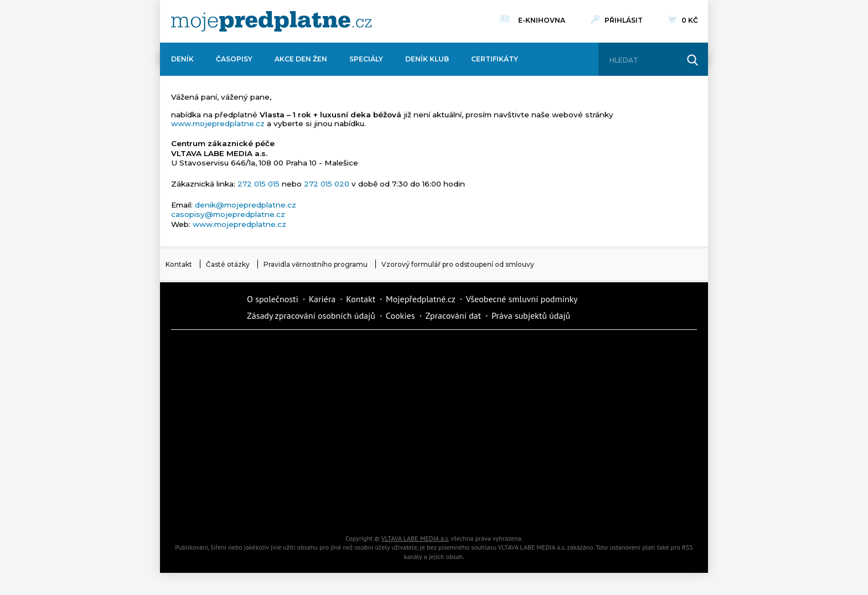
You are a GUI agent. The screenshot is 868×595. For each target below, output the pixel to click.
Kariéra (322, 299)
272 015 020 (327, 184)
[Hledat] (643, 60)
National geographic (495, 468)
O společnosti (273, 299)
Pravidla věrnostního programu (316, 264)
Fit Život (401, 352)
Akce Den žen (301, 59)
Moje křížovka (495, 352)
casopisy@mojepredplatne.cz (228, 214)
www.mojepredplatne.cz (218, 123)
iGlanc (401, 507)
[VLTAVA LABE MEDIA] (271, 21)
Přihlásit (624, 20)
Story (495, 430)
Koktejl (495, 507)
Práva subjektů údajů (531, 315)
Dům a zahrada (589, 352)
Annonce (401, 430)
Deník (182, 59)
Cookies (401, 315)
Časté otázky (228, 264)
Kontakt (179, 264)
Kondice (213, 391)
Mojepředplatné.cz (421, 299)
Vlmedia (204, 307)
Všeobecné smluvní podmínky (522, 299)
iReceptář (495, 391)
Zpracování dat (453, 315)
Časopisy (234, 59)
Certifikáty (495, 59)
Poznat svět (307, 507)
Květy (307, 430)
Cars (213, 468)
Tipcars (589, 391)
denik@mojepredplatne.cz (246, 205)
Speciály (366, 59)
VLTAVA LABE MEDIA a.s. (415, 538)
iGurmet (307, 468)
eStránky (589, 430)
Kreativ (589, 468)
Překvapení (401, 468)
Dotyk (307, 352)
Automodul (213, 507)
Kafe (401, 391)
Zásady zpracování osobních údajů (311, 315)
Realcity (307, 391)
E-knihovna (542, 19)
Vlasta (213, 430)
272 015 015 (259, 184)
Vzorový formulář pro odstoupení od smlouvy (458, 264)
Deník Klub (427, 59)
